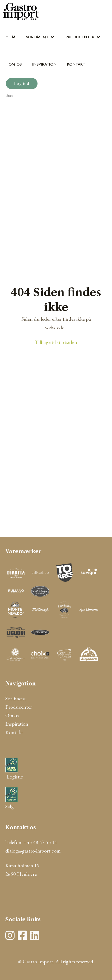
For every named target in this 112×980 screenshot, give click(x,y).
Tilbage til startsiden (56, 342)
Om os (15, 64)
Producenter (80, 37)
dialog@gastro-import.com (33, 851)
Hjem (10, 37)
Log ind (22, 83)
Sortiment (37, 37)
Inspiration (44, 64)
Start (10, 96)
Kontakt (76, 64)
